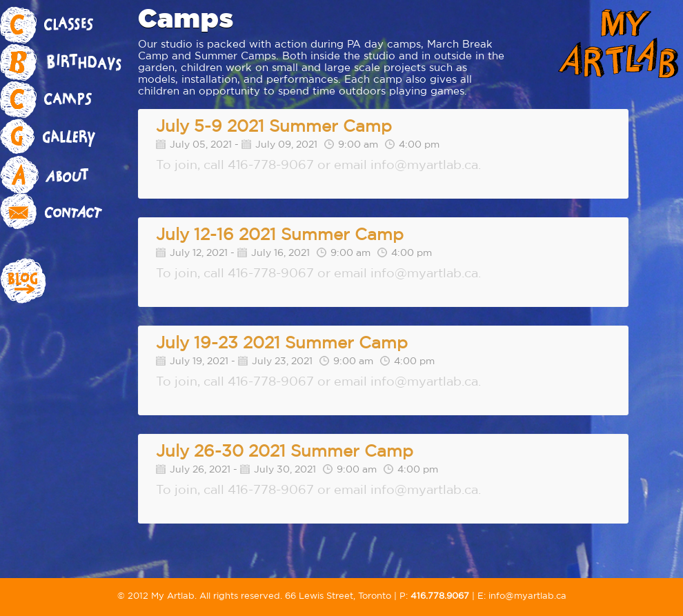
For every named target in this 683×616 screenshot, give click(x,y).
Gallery (69, 137)
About (69, 175)
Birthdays (69, 63)
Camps (69, 100)
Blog (69, 282)
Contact (69, 212)
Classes (69, 26)
